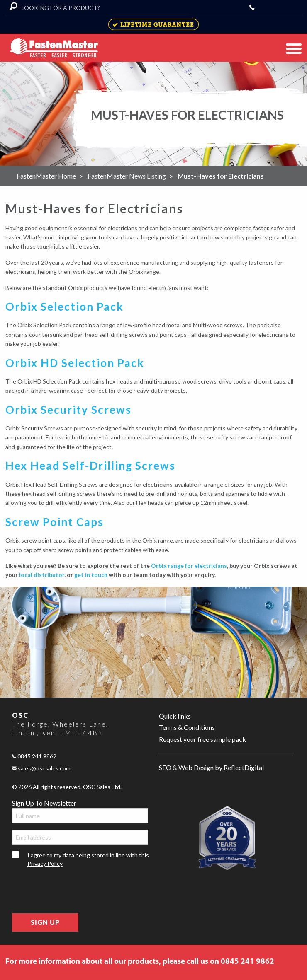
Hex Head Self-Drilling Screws (90, 466)
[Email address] (80, 837)
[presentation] (75, 891)
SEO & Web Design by (211, 768)
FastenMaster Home (46, 176)
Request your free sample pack (202, 739)
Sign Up (45, 922)
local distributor (42, 575)
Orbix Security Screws (68, 410)
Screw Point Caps (55, 522)
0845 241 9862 (34, 756)
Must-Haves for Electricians (221, 176)
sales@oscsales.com (41, 768)
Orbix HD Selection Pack (75, 363)
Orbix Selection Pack (65, 307)
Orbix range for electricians (189, 566)
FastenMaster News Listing (127, 176)
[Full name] (80, 816)
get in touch (91, 575)
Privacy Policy (45, 863)
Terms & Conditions (187, 727)
